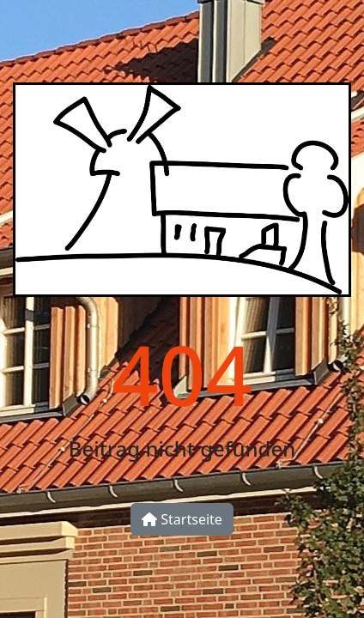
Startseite (182, 519)
